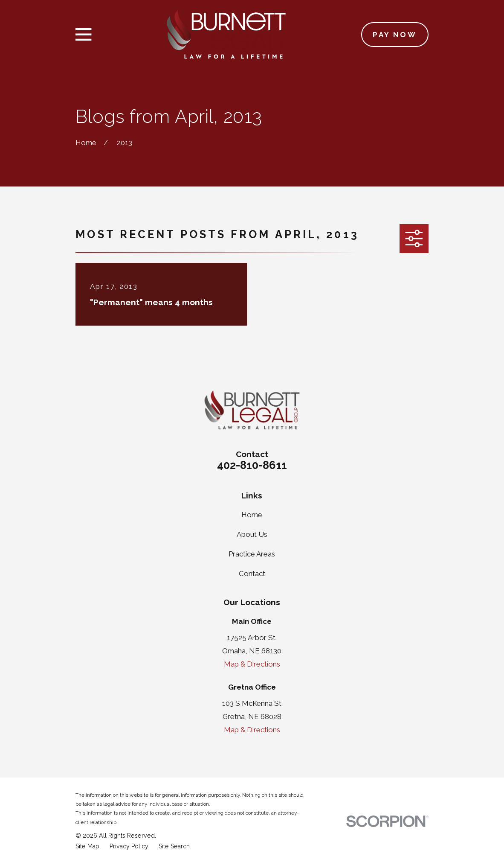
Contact (252, 574)
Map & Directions (252, 664)
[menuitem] (87, 847)
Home (252, 515)
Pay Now (395, 35)
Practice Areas (252, 554)
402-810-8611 (252, 465)
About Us (252, 534)
